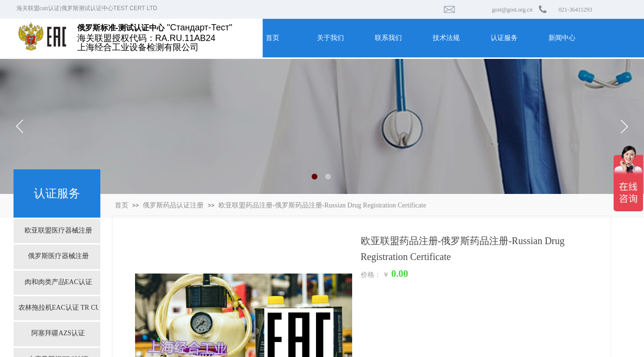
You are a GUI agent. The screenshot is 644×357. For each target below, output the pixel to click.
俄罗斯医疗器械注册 (58, 256)
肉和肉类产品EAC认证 (58, 282)
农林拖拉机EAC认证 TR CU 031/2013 (58, 308)
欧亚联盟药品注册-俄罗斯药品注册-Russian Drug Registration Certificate (322, 205)
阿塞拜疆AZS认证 (58, 333)
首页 (122, 205)
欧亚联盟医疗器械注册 (58, 230)
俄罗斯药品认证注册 (173, 205)
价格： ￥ (375, 275)
